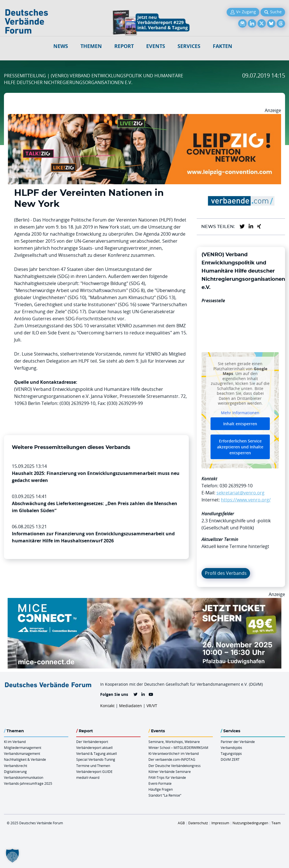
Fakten (223, 46)
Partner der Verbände (238, 742)
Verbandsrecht (16, 766)
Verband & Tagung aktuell (97, 753)
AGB (181, 823)
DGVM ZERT (230, 759)
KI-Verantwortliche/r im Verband (174, 753)
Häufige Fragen (161, 789)
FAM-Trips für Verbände (167, 777)
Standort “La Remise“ (165, 795)
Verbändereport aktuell (94, 748)
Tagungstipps (231, 753)
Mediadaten (131, 706)
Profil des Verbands (226, 573)
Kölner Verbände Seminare (170, 771)
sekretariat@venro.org (240, 493)
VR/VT (152, 706)
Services (189, 46)
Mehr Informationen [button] (240, 413)
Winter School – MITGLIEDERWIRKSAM (178, 748)
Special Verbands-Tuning (96, 759)
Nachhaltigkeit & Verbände (25, 759)
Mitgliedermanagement (23, 748)
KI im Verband (15, 742)
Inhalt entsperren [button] (240, 424)
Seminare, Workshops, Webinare (174, 742)
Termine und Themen (93, 766)
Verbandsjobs (231, 748)
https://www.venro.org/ (246, 500)
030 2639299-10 (236, 486)
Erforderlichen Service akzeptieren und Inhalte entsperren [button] (240, 447)
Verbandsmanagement (22, 753)
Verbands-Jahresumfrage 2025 (28, 783)
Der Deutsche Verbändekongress (175, 766)
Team (276, 823)
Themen (91, 46)
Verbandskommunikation (24, 777)
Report (124, 46)
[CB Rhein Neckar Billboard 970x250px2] (144, 601)
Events (156, 46)
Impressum (220, 823)
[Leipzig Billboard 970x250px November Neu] (144, 117)
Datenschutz (198, 823)
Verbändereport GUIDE (94, 771)
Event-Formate (160, 783)
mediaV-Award (88, 777)
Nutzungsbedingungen (250, 823)
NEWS (61, 46)
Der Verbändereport (92, 742)
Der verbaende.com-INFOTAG (172, 759)
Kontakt (107, 706)
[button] (12, 856)
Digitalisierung (15, 771)
